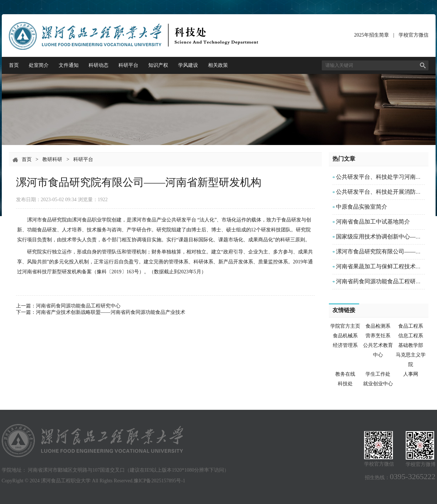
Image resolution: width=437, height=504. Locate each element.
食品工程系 (411, 326)
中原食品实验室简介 (362, 207)
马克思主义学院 (411, 360)
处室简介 (39, 65)
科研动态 (98, 65)
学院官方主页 (345, 326)
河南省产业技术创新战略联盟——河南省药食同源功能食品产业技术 (111, 312)
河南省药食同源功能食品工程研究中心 (78, 306)
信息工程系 (411, 336)
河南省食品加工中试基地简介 (373, 222)
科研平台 (128, 65)
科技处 (345, 384)
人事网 (411, 374)
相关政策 (218, 65)
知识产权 (158, 65)
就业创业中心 (378, 384)
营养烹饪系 (378, 336)
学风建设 (188, 65)
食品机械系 (345, 336)
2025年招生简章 (372, 35)
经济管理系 (345, 345)
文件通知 (69, 65)
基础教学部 (411, 345)
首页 (14, 65)
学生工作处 (378, 374)
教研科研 (52, 159)
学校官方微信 (414, 36)
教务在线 (345, 374)
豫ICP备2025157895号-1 (159, 481)
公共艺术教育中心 (378, 350)
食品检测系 (378, 326)
